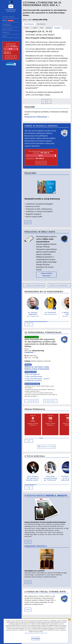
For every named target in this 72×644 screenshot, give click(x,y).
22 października (31, 401)
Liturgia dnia (30, 352)
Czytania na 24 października (59, 285)
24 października (50, 401)
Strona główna (8, 17)
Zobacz (28, 222)
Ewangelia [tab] (57, 28)
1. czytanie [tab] (34, 28)
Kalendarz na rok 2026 (46, 447)
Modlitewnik (7, 29)
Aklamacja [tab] (49, 28)
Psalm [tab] (42, 28)
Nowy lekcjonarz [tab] (29, 24)
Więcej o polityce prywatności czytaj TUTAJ (36, 633)
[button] (26, 325)
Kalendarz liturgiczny (7, 25)
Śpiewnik (6, 32)
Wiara (5, 36)
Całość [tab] (27, 28)
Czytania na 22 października (34, 285)
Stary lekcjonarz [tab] (41, 24)
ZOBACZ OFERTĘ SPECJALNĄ (46, 275)
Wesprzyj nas (11, 57)
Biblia (8, 20)
